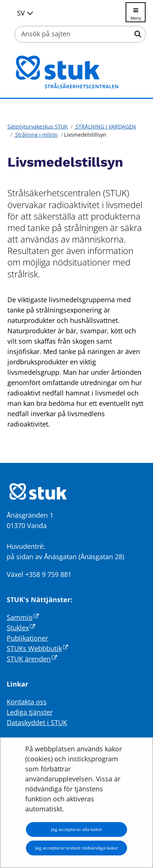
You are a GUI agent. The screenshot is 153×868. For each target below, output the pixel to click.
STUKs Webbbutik (37, 648)
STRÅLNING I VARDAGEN (105, 126)
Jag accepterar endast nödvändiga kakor (77, 848)
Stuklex (21, 628)
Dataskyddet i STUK (37, 722)
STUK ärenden (32, 659)
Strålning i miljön (36, 135)
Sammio (23, 617)
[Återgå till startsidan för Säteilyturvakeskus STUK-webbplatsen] (77, 72)
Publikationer (27, 638)
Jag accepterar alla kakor (77, 829)
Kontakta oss (27, 702)
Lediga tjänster (30, 712)
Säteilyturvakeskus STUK (38, 126)
